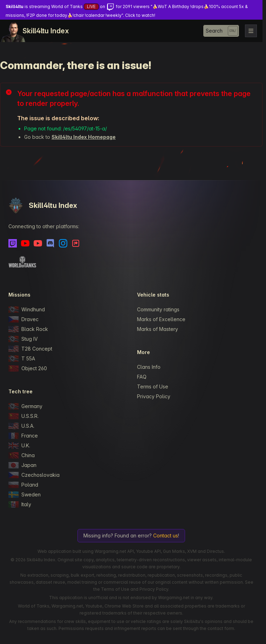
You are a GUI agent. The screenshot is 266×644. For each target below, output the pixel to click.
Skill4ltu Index (46, 31)
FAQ (142, 377)
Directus (215, 551)
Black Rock (28, 329)
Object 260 (28, 368)
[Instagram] (63, 243)
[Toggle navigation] (251, 31)
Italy (20, 504)
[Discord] (50, 243)
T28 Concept (30, 349)
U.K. (19, 446)
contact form (221, 628)
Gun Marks (174, 551)
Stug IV (23, 339)
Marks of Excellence (161, 319)
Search (214, 31)
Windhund (27, 310)
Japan (22, 465)
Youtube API (148, 551)
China (22, 455)
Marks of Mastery (158, 329)
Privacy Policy (154, 396)
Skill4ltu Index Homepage (84, 137)
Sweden (25, 495)
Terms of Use (153, 387)
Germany (25, 406)
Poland (23, 485)
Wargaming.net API (114, 551)
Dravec (23, 319)
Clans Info (149, 367)
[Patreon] (76, 243)
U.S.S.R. (23, 416)
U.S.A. (21, 426)
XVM (192, 551)
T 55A (22, 359)
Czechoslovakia (34, 475)
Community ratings (158, 309)
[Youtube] (25, 243)
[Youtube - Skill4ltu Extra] (38, 243)
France (23, 436)
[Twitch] (13, 243)
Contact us (166, 535)
